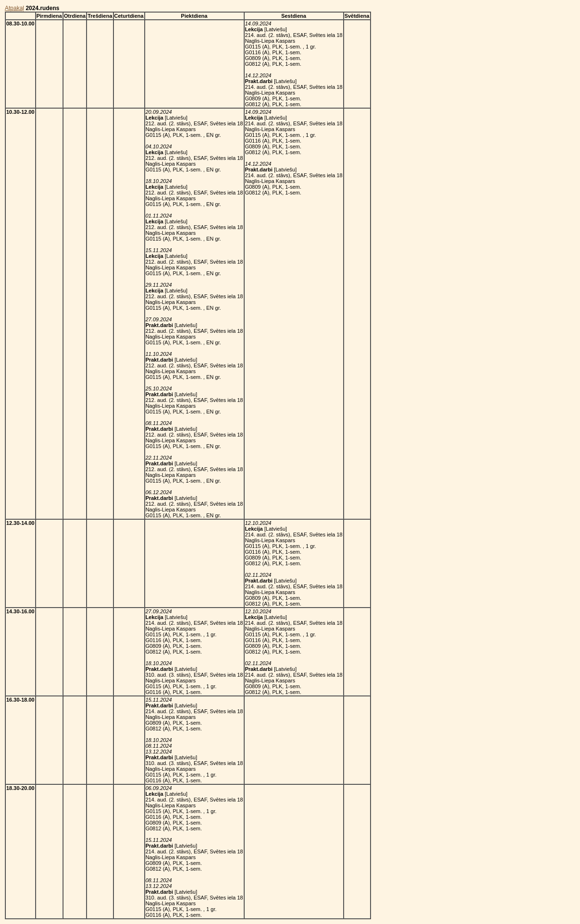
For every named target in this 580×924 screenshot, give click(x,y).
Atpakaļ (14, 8)
